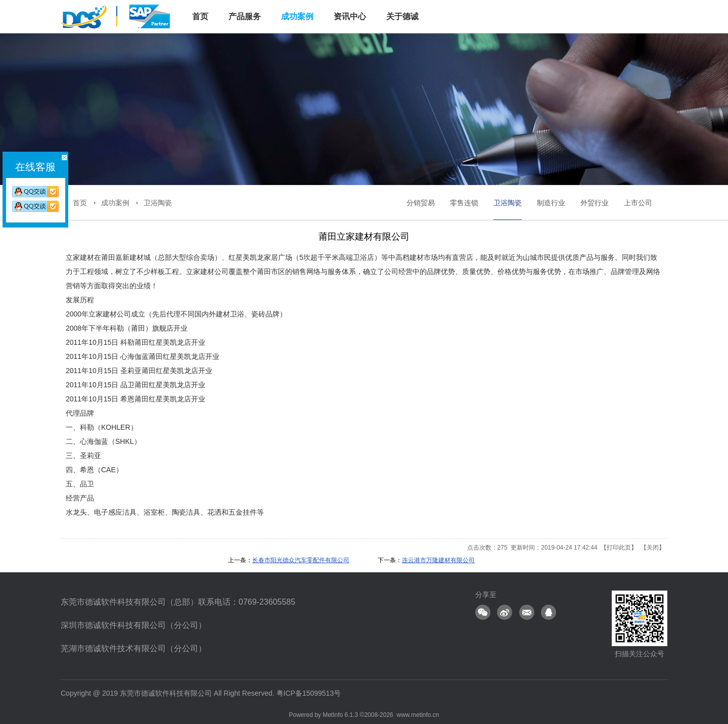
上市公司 (638, 203)
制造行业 (551, 203)
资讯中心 (350, 16)
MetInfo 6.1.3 (340, 715)
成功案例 (297, 16)
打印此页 (619, 548)
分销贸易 (421, 203)
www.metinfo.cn (418, 715)
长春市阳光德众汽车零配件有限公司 (301, 560)
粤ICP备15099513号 (309, 693)
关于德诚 (402, 16)
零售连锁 (464, 203)
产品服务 (245, 16)
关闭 (653, 548)
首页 (80, 203)
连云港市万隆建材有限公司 (438, 560)
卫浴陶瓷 (158, 203)
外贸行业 (595, 203)
